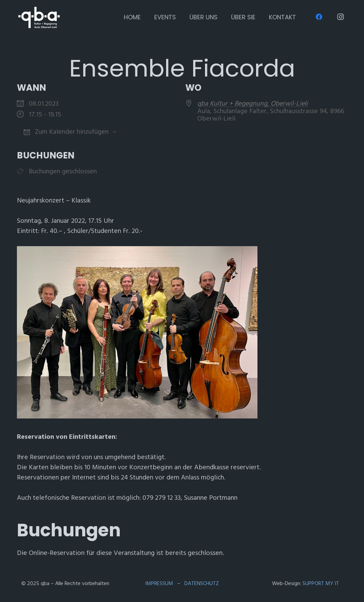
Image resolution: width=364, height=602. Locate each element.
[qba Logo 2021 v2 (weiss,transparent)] (39, 17)
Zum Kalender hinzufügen (66, 132)
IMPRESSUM (159, 583)
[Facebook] (319, 17)
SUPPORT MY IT (321, 583)
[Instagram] (340, 17)
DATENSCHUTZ (202, 583)
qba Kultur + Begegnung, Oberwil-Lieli (253, 104)
